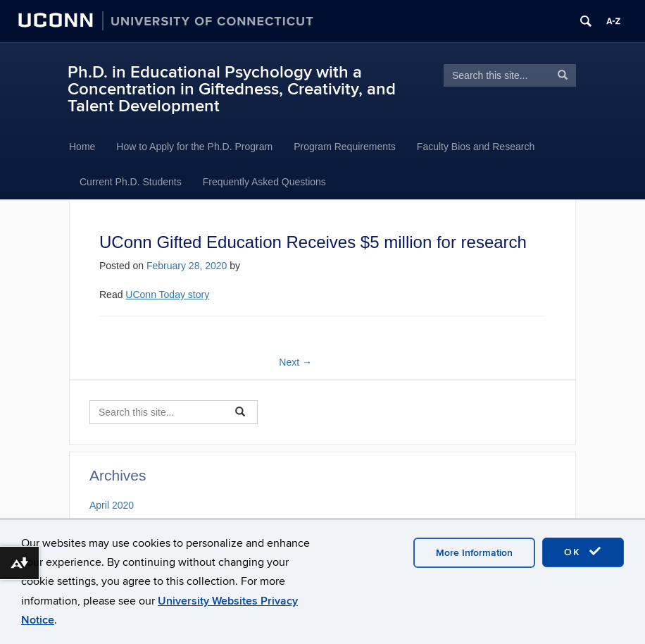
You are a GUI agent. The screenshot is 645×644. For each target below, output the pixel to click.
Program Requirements (345, 147)
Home (82, 147)
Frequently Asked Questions (264, 182)
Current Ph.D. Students (131, 182)
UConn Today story (167, 295)
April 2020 (112, 505)
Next (295, 362)
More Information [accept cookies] (474, 553)
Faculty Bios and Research (476, 147)
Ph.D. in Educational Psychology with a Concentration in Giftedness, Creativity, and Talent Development (232, 89)
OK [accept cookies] (583, 552)
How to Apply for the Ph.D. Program (194, 147)
